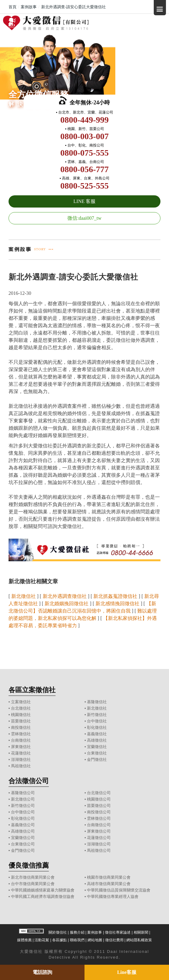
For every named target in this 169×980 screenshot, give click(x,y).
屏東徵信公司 (99, 831)
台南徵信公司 (99, 825)
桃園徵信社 (21, 715)
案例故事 (95, 932)
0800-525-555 (85, 186)
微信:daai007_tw (84, 218)
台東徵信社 (97, 753)
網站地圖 (95, 940)
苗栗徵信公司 (99, 806)
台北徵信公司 (99, 793)
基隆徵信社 (97, 702)
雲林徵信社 (21, 734)
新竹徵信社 (97, 715)
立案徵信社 (21, 702)
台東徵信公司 (23, 844)
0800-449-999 (85, 120)
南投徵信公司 (99, 812)
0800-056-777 (85, 169)
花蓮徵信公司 (99, 838)
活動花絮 (42, 940)
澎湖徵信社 (21, 759)
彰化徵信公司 (23, 818)
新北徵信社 (97, 708)
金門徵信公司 (23, 850)
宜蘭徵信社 (97, 747)
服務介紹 (77, 932)
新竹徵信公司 (23, 806)
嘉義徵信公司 (23, 825)
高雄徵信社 (97, 740)
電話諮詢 (42, 972)
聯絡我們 (77, 940)
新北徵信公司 (23, 799)
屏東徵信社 (21, 747)
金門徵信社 (97, 759)
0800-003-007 (85, 136)
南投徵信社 (21, 727)
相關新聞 (141, 932)
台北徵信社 (21, 708)
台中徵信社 (97, 721)
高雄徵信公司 (23, 831)
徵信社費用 (114, 940)
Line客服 (127, 972)
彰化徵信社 (97, 727)
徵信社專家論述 (118, 932)
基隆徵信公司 (23, 793)
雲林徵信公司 (99, 818)
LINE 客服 (84, 201)
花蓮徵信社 (21, 753)
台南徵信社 (21, 740)
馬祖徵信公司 (99, 850)
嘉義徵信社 (97, 734)
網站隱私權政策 (139, 940)
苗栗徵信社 (21, 721)
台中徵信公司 (23, 812)
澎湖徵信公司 (99, 844)
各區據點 (59, 940)
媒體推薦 (24, 940)
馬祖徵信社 (21, 766)
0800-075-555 (85, 153)
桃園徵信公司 (99, 799)
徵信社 (36, 951)
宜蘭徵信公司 (23, 838)
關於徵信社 (58, 932)
